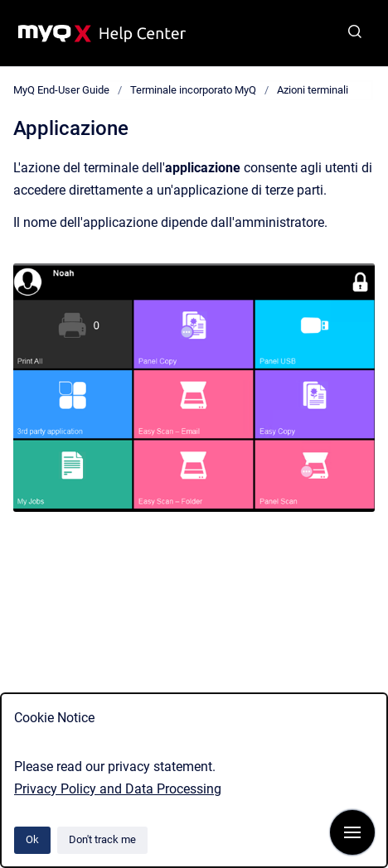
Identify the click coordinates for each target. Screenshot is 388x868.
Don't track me (102, 839)
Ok (32, 839)
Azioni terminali (313, 90)
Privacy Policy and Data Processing (118, 789)
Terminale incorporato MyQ (193, 90)
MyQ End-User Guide (61, 90)
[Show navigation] (352, 832)
